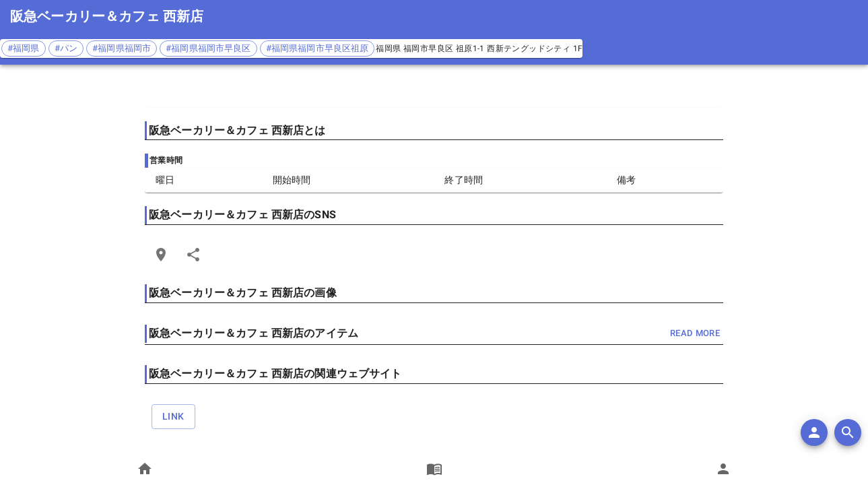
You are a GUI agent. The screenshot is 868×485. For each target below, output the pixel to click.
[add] (814, 432)
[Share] (193, 255)
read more (695, 334)
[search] (848, 432)
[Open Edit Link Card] (161, 255)
